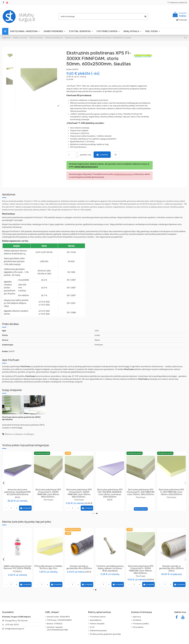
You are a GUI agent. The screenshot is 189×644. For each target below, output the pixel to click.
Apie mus (137, 617)
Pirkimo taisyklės (97, 624)
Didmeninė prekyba (98, 631)
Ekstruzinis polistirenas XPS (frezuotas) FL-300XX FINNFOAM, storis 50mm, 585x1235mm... (48, 493)
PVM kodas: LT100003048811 (59, 620)
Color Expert (79, 574)
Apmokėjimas (96, 620)
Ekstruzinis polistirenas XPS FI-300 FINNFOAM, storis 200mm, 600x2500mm (172, 492)
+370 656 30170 (12, 625)
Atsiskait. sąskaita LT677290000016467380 (57, 629)
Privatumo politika (141, 624)
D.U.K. (92, 627)
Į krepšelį (102, 155)
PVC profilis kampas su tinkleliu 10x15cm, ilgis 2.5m (172, 567)
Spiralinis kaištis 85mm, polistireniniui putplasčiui (17, 567)
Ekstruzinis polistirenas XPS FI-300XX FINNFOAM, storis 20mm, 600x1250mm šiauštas (79, 493)
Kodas (69, 69)
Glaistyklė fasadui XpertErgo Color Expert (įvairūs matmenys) (79, 569)
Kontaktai (137, 620)
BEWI (141, 497)
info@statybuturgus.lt (14, 629)
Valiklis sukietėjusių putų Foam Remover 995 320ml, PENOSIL (141, 567)
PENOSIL (141, 571)
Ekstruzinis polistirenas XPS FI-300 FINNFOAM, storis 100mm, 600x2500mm (17, 492)
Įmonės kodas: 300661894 (58, 617)
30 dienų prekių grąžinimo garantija (105, 634)
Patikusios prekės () (177, 3)
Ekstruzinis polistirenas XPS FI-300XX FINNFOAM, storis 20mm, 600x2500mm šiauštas (110, 493)
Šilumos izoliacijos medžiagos (20, 434)
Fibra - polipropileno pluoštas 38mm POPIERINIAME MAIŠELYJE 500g (48, 569)
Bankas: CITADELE (55, 624)
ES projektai (138, 627)
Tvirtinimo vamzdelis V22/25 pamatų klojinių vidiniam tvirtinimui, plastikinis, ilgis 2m (110, 569)
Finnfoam (18, 497)
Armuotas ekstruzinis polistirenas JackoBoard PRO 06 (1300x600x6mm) (141, 492)
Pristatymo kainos (98, 617)
